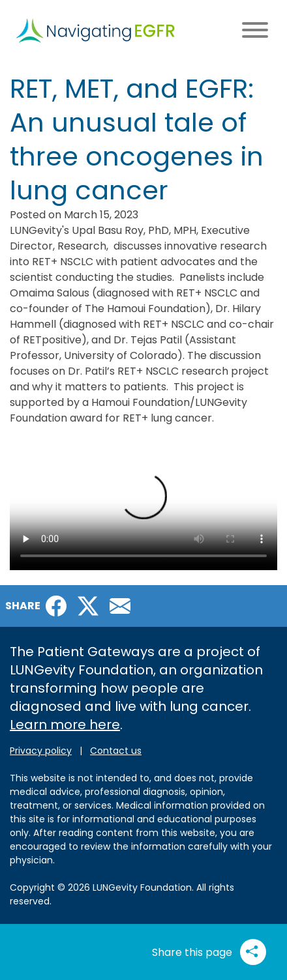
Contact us (116, 751)
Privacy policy (41, 751)
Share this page (209, 952)
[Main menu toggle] (255, 31)
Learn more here (65, 725)
